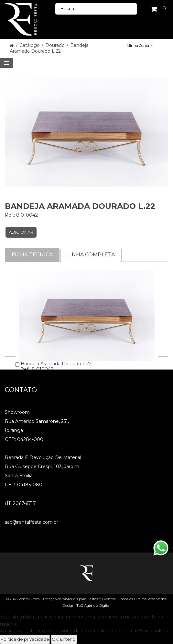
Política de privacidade (25, 639)
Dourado (56, 45)
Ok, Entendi (64, 639)
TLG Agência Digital (93, 606)
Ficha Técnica (32, 255)
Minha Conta (140, 46)
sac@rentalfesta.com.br (32, 522)
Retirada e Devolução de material (43, 457)
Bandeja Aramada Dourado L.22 (49, 48)
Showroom (17, 412)
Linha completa (91, 255)
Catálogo (30, 45)
